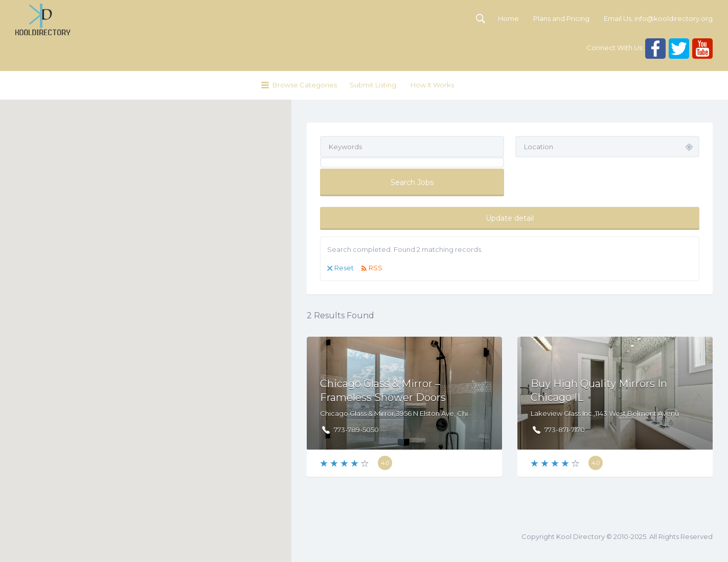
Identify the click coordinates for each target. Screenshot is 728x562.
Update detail (510, 218)
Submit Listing (373, 85)
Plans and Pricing (561, 18)
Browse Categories (305, 85)
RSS (376, 268)
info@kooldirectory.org (674, 18)
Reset (344, 268)
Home (508, 18)
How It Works (432, 85)
